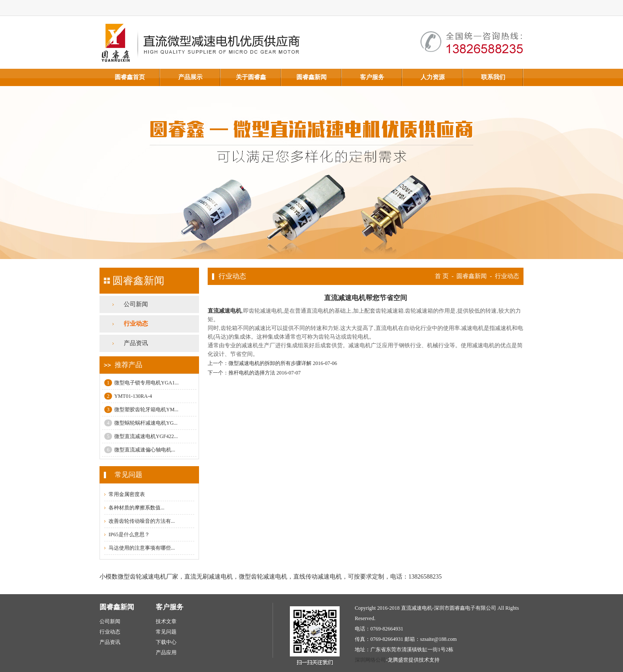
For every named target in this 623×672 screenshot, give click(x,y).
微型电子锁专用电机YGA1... (141, 383)
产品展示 (190, 77)
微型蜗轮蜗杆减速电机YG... (141, 423)
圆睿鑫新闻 (311, 77)
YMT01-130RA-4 (128, 396)
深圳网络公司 (370, 660)
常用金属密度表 (127, 494)
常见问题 (166, 632)
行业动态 (136, 324)
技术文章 (166, 621)
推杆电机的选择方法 (252, 373)
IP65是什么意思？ (129, 534)
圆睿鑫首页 (130, 77)
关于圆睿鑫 (251, 77)
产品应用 (166, 653)
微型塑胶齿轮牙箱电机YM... (141, 410)
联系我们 (493, 77)
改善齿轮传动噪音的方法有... (142, 521)
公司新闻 (136, 304)
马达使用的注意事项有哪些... (142, 548)
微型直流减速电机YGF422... (141, 436)
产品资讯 (136, 343)
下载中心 (166, 642)
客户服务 (372, 77)
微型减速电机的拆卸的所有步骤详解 (270, 363)
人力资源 (433, 77)
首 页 (442, 276)
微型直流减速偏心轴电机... (140, 450)
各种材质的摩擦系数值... (136, 508)
